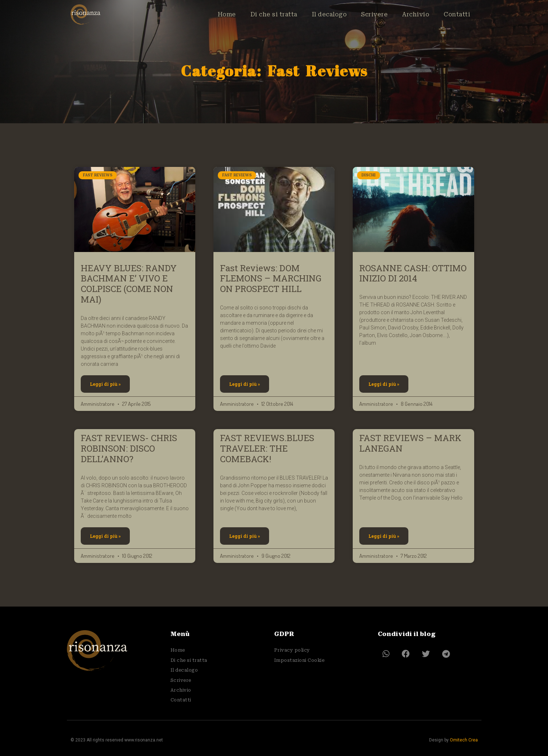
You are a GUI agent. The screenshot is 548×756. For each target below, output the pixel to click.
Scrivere (374, 15)
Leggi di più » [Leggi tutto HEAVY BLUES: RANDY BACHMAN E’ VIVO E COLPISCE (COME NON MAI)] (105, 384)
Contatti (457, 15)
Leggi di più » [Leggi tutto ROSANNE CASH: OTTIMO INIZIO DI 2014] (384, 384)
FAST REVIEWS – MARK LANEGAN (410, 443)
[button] (386, 654)
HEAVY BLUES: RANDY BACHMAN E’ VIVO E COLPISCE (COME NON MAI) (129, 284)
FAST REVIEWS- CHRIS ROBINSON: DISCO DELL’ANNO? (129, 448)
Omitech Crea (464, 740)
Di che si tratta (274, 15)
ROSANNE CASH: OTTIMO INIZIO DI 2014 (413, 273)
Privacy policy (292, 650)
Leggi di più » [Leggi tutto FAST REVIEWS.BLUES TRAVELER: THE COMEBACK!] (245, 536)
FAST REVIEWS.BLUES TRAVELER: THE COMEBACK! (267, 448)
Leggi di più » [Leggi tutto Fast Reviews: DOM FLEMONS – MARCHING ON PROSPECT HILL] (245, 384)
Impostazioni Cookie (299, 660)
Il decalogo (329, 15)
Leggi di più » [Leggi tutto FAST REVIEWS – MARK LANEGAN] (384, 536)
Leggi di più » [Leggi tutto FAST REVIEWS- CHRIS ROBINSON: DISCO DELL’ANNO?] (105, 536)
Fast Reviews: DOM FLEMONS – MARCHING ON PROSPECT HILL (271, 279)
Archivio (416, 15)
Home (227, 15)
